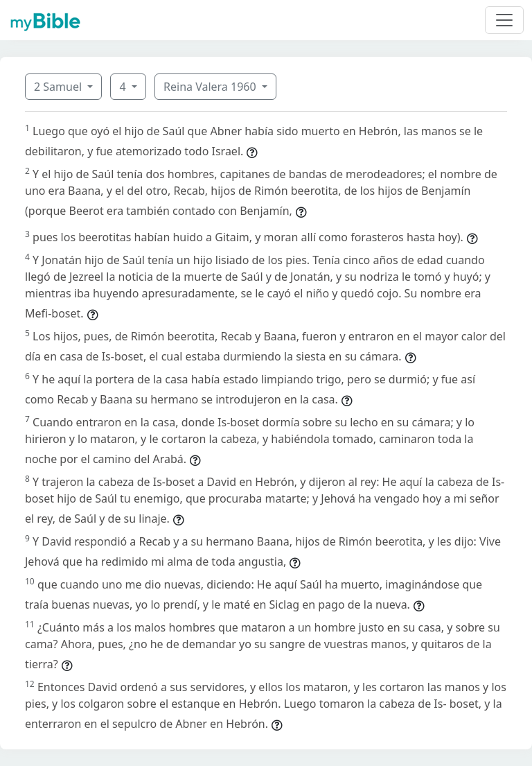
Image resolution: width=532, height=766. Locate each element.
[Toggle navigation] (504, 20)
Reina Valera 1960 (211, 87)
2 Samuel (59, 87)
